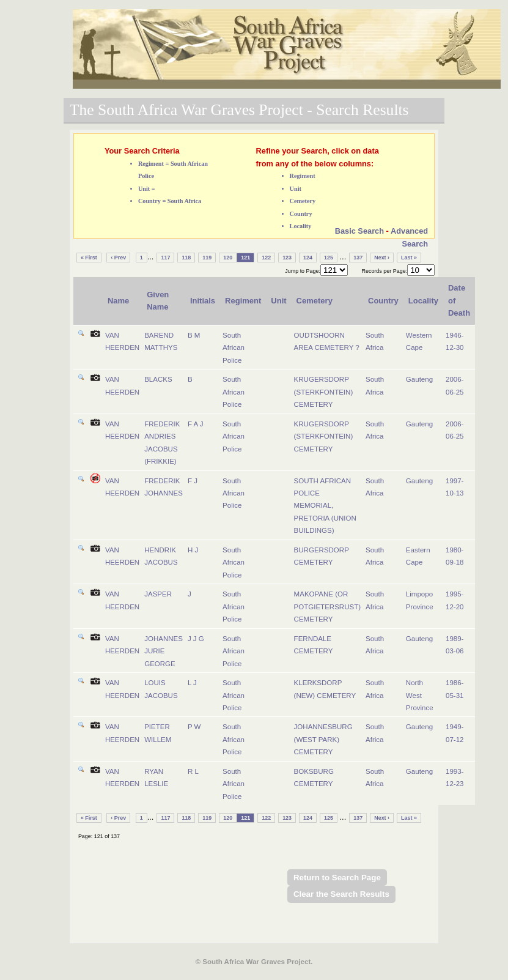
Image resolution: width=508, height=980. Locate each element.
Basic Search (359, 231)
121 (245, 258)
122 (266, 258)
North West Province (420, 695)
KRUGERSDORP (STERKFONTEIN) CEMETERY (324, 392)
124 (308, 258)
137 (358, 258)
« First (89, 258)
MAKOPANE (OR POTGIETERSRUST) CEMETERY (327, 607)
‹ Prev (118, 258)
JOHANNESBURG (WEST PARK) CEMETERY (323, 739)
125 (329, 258)
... (151, 257)
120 (228, 258)
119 (207, 258)
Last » (409, 258)
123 (287, 258)
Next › (382, 258)
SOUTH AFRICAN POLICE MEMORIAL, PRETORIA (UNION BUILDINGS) (325, 506)
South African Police (234, 348)
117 (165, 258)
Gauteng (419, 379)
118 (186, 258)
